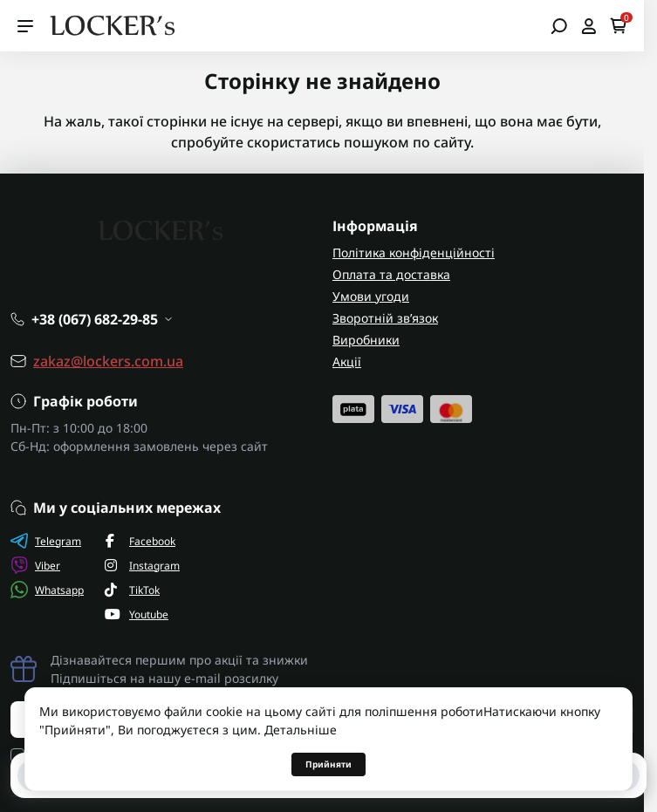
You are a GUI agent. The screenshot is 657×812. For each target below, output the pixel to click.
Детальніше (301, 730)
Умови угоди (371, 296)
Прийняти (328, 764)
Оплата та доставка (391, 274)
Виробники (366, 340)
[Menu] (25, 26)
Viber (35, 565)
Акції (347, 362)
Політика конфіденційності (414, 252)
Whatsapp (47, 590)
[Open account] (589, 26)
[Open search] (559, 26)
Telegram (46, 541)
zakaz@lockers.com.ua (108, 361)
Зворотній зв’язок (385, 318)
